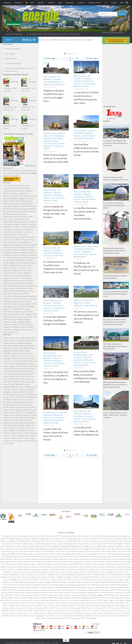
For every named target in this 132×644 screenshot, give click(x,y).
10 (77, 58)
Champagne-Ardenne (10, 359)
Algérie (24, 338)
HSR (56, 572)
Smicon (116, 603)
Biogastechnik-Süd (77, 546)
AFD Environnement (102, 536)
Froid (26, 258)
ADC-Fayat (61, 536)
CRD (78, 554)
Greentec (10, 569)
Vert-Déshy (125, 613)
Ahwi (63, 539)
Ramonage (7, 307)
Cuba (36, 361)
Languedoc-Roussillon (11, 387)
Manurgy (63, 582)
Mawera (86, 582)
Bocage (33, 206)
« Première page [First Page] (49, 58)
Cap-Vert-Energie (8, 551)
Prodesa (22, 595)
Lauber (48, 580)
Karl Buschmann (6, 577)
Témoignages (16, 330)
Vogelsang (39, 616)
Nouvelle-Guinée (9, 407)
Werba (44, 618)
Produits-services (94, 3)
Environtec (19, 562)
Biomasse (16, 204)
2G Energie (6, 536)
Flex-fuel (6, 258)
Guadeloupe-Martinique (16, 374)
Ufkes (108, 611)
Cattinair (39, 551)
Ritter (51, 598)
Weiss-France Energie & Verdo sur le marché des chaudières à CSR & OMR (56, 158)
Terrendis (111, 608)
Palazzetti (97, 590)
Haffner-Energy (29, 569)
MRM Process (96, 585)
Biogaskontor (57, 546)
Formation (14, 258)
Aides (16, 188)
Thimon (12, 611)
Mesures (13, 283)
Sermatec (38, 603)
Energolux (108, 559)
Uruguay (6, 441)
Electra (82, 559)
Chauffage (57, 79)
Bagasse (30, 191)
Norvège (15, 402)
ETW (71, 562)
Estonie (19, 366)
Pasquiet (105, 590)
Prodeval (29, 595)
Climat (33, 227)
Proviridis (59, 595)
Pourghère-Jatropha (11, 301)
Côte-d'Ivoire (9, 364)
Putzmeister (76, 595)
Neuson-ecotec (93, 587)
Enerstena (123, 559)
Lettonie (34, 387)
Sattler (37, 600)
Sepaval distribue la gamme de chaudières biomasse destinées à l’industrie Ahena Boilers (114, 251)
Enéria (33, 562)
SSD (35, 317)
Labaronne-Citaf (27, 580)
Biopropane (7, 206)
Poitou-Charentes (16, 415)
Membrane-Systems (122, 582)
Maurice (6, 395)
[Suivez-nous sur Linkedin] (24, 40)
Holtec (21, 572)
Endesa (88, 559)
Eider (71, 559)
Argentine (28, 341)
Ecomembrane (45, 559)
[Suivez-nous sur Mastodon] (34, 40)
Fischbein (102, 564)
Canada (23, 353)
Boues (25, 209)
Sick (71, 603)
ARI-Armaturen (75, 541)
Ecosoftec (55, 559)
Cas (60, 3)
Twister (102, 611)
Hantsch (38, 569)
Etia (66, 562)
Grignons (6, 265)
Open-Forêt (62, 590)
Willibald (58, 618)
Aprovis (59, 541)
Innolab (125, 572)
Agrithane (27, 539)
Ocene (16, 590)
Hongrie (27, 379)
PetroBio (28, 593)
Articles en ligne (50, 77)
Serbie (28, 428)
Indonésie (16, 382)
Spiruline (29, 317)
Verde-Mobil (107, 613)
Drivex (2, 559)
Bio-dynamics (17, 546)
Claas (124, 551)
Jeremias (59, 575)
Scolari (94, 600)
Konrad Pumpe (95, 577)
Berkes (94, 544)
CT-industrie (101, 554)
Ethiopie (7, 369)
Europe (13, 369)
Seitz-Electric (120, 600)
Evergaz (9, 564)
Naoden (28, 587)
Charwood (82, 551)
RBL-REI (4, 598)
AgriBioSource (115, 536)
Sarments (6, 314)
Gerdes (88, 567)
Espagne (12, 366)
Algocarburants (25, 188)
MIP (52, 585)
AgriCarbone (125, 536)
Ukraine (32, 438)
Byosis (92, 549)
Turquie (26, 438)
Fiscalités (33, 255)
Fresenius (35, 567)
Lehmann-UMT (56, 580)
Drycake (9, 559)
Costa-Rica (23, 361)
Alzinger (11, 541)
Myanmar (6, 400)
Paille (16, 291)
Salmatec (8, 600)
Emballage (33, 245)
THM (25, 611)
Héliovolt (83, 572)
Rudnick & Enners (98, 598)
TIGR (35, 611)
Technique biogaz (75, 608)
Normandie (7, 402)
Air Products (94, 539)
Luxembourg (29, 389)
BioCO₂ (27, 196)
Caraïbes (6, 356)
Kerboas (26, 577)
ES (44, 562)
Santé (30, 312)
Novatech (4, 590)
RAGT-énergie (109, 595)
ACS (48, 536)
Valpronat (58, 613)
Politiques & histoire (51, 423)
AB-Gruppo (23, 536)
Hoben (121, 569)
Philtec (50, 593)
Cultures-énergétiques (11, 237)
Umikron (114, 611)
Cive (28, 227)
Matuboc (79, 582)
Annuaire (51, 3)
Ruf (107, 598)
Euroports (109, 562)
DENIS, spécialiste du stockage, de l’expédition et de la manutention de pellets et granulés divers (115, 385)
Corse (11, 361)
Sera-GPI (25, 603)
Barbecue (15, 193)
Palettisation (24, 291)
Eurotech (117, 562)
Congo (5, 361)
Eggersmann (64, 559)
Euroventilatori (126, 562)
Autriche (13, 343)
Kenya (27, 384)
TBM (51, 608)
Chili (20, 359)
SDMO (99, 600)
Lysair (12, 582)
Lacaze (36, 580)
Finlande (20, 369)
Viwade (32, 616)
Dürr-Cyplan (25, 559)
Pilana (61, 593)
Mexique (21, 395)
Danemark (18, 364)
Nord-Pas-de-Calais (26, 400)
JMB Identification (69, 575)
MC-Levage (94, 582)
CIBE (114, 551)
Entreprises (30, 247)
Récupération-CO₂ (18, 309)
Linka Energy (102, 580)
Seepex (105, 600)
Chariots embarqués (20, 222)
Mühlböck (21, 587)
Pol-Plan (102, 593)
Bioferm (44, 546)
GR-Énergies (111, 567)
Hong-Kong (19, 379)
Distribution (31, 237)
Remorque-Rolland (41, 598)
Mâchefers (32, 286)
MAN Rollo (56, 582)
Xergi (73, 618)
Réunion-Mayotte (19, 425)
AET (92, 536)
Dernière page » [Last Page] (92, 58)
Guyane (18, 377)
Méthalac (125, 585)
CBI (44, 551)
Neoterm (68, 587)
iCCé (103, 572)
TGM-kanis (125, 608)
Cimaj (119, 551)
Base (36, 544)
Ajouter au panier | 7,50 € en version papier (11, 179)
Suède (13, 433)
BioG (49, 546)
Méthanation (21, 289)
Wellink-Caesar (124, 616)
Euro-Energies (86, 562)
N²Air (10, 590)
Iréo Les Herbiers (28, 575)
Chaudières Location (94, 551)
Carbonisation (8, 217)
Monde (12, 397)
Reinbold (25, 598)
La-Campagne (11, 580)
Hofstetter (8, 572)
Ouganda (19, 410)
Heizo (98, 569)
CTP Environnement (113, 554)
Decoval (28, 557)
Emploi (14, 247)
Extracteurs (24, 253)
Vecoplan (69, 613)
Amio (17, 541)
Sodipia (5, 605)
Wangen (81, 616)
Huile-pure (13, 268)
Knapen (44, 577)
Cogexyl (31, 554)
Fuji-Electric (59, 567)
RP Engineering (86, 598)
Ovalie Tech (83, 590)
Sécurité (14, 325)
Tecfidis (65, 608)
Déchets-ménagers (21, 240)
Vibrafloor (5, 616)
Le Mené (27, 387)
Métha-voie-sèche (9, 289)
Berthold (101, 544)
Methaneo (46, 585)
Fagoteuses (33, 253)
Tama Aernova (39, 608)
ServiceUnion (57, 603)
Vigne (11, 332)
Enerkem (115, 559)
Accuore (30, 536)
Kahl (108, 575)
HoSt (35, 572)
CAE (108, 549)
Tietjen (30, 611)
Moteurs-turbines (21, 286)
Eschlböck (49, 562)
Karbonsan (126, 575)
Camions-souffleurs (20, 214)
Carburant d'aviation (20, 217)
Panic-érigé (7, 294)
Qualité (28, 304)
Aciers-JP (38, 536)
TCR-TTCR (21, 325)
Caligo (113, 549)
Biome (3, 549)
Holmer (15, 572)
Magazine (7, 3)
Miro (57, 585)
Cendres (11, 219)
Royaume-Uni (8, 423)
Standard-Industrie (68, 605)
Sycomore (29, 608)
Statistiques (7, 319)
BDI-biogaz (68, 544)
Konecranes (85, 577)
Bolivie (23, 346)
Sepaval (128, 600)
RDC (11, 420)
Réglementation (9, 312)
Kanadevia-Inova (116, 575)
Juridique (19, 276)
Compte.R (44, 554)
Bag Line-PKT (11, 544)
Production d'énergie (10, 304)
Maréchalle (71, 582)
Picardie (6, 415)
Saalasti (127, 598)
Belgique (16, 346)
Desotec (54, 557)
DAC (3, 557)
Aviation (23, 191)
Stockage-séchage (24, 319)
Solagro (11, 605)
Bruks (64, 549)
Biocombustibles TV (51, 301)
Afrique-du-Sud (15, 338)
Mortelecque (71, 585)
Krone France (122, 577)
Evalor (3, 564)
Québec (6, 420)
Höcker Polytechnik (94, 572)
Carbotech (19, 551)
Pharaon (43, 593)
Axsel (126, 541)
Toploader (7, 327)
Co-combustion (8, 229)
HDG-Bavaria (71, 569)
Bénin (27, 351)
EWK (21, 564)
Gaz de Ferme (74, 567)
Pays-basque (9, 413)
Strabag (102, 605)
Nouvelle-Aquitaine (10, 405)
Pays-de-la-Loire (20, 413)
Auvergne (21, 343)
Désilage (18, 245)
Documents (69, 3)
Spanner (52, 605)
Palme (31, 291)
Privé (16, 595)
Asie (34, 341)
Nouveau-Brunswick (26, 402)
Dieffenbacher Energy (98, 557)
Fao (54, 564)
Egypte (25, 364)
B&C (130, 541)
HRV (52, 572)
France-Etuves (11, 567)
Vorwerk (52, 616)
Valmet (43, 613)
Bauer (56, 544)
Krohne (113, 577)
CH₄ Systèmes (107, 551)
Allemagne (31, 338)
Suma (13, 608)
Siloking (76, 603)
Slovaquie (20, 431)
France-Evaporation (24, 567)
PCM (118, 590)
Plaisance (89, 593)
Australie (6, 343)
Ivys (36, 575)
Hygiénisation (18, 271)
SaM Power (16, 600)
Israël (28, 382)
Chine (25, 359)
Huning (69, 572)
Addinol (68, 536)
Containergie (66, 554)
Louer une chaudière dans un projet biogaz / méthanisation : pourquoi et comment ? (115, 415)
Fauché (65, 564)
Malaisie (15, 392)
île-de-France (9, 443)
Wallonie (27, 441)
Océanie (6, 410)
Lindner (94, 580)
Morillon (62, 585)
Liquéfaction (7, 278)
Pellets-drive (126, 590)
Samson (24, 600)
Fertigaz (86, 564)
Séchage (21, 322)
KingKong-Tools (35, 577)
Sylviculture (7, 322)
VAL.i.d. (31, 613)
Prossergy (51, 595)
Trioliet (77, 611)
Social (34, 314)
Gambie (17, 371)
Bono (47, 549)
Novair (127, 587)
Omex (37, 590)
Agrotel (57, 539)
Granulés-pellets (9, 263)
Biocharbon (7, 196)
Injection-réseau (16, 273)
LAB (19, 580)
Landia (42, 580)
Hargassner (46, 569)
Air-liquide (85, 539)
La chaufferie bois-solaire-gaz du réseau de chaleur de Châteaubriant (86, 431)
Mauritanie (13, 395)
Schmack (69, 600)
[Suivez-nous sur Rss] (31, 40)
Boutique (18, 3)
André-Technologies (33, 541)
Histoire (6, 268)
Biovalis (26, 549)
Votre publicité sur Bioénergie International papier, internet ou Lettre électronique (54, 34)
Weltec (38, 618)
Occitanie (32, 407)
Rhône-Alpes (18, 420)
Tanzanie (26, 433)
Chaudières (32, 222)
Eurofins (102, 562)
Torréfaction (15, 327)
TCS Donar (58, 608)
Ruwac (111, 598)
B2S (4, 544)
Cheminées (15, 227)
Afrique (6, 338)
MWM (112, 585)
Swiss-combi (20, 608)
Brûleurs (13, 211)
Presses (28, 301)
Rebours (15, 307)
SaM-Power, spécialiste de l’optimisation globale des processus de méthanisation (115, 346)
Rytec (117, 598)
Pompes (14, 299)
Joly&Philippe (81, 575)
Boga (42, 549)
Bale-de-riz (7, 193)
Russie (16, 423)
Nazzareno (36, 587)
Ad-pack (53, 536)
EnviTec (27, 562)
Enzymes (18, 250)
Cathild (32, 551)
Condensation (17, 232)
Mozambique (32, 397)
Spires (58, 605)
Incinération (28, 271)
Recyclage (31, 307)
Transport (30, 327)
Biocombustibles (18, 196)
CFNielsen (74, 551)
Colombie (31, 359)
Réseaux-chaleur (21, 312)
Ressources (7, 309)
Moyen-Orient (21, 397)
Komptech (76, 577)
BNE (38, 549)
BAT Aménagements (46, 544)
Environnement (8, 250)
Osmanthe (70, 590)
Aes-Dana (86, 536)
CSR (19, 235)
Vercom (88, 613)
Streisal (109, 605)
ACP (43, 536)
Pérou (28, 418)
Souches (22, 317)
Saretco (31, 600)
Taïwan (7, 436)
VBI (64, 613)
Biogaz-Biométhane (26, 199)
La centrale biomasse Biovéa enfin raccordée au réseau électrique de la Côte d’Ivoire (115, 143)
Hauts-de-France (28, 377)
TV (106, 3)
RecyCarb (18, 598)
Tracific (49, 611)
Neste (74, 587)
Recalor (11, 598)
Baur (61, 544)
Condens (58, 554)
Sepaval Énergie (8, 603)
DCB (22, 557)
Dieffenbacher (85, 557)
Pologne (26, 415)
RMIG (56, 598)
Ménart (118, 585)
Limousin (7, 389)
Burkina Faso (14, 351)
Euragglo (76, 562)
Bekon (82, 544)
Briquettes (32, 209)
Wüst (68, 618)
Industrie (6, 273)
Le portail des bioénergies (14, 34)
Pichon (56, 593)
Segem (112, 600)
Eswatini (26, 366)
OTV (77, 590)
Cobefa (24, 554)
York (78, 618)
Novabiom (120, 587)
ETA (62, 562)
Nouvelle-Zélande (22, 407)
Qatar (34, 418)
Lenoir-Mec (67, 580)
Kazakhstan (20, 384)
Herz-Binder (114, 569)
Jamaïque (6, 384)
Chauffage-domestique (19, 224)
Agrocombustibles (23, 186)
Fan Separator (47, 564)
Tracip (55, 611)
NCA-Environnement (48, 587)
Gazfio (82, 567)
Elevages (25, 245)
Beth (106, 544)
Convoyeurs (27, 232)
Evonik (16, 564)
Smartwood (98, 603)
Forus (122, 564)
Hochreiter (128, 569)
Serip (31, 603)
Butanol (20, 211)
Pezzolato (36, 593)
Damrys (17, 557)
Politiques (7, 299)
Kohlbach (60, 577)
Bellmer (88, 544)
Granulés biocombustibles (84, 138)
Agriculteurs (12, 186)
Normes (30, 289)
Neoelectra (60, 587)
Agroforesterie (8, 188)
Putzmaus (67, 595)
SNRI (122, 603)
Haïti (5, 379)
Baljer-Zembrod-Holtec (25, 544)
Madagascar (7, 392)
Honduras (11, 379)
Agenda (41, 3)
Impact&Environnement (114, 572)
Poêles (21, 301)
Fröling (48, 567)
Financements (23, 255)
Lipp (109, 580)
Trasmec (71, 611)
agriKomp (19, 539)
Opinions (6, 291)
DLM (120, 557)
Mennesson (15, 585)
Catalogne (14, 356)
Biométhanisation (27, 204)
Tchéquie (13, 436)
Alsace (5, 341)
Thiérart (19, 611)
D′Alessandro (35, 559)
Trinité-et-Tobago (9, 438)
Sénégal (19, 433)
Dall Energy (9, 557)
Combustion (7, 232)
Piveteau (82, 593)
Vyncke (64, 616)
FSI (52, 567)
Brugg (59, 549)
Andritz (22, 541)
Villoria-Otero (23, 616)
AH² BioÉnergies (71, 539)
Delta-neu (41, 557)
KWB (129, 577)
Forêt (21, 258)
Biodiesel (34, 196)
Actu (32, 3)
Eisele (76, 559)
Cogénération (86, 252)
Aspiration (7, 191)
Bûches (27, 211)
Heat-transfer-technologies (86, 569)
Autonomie (15, 191)
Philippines (31, 413)
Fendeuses (8, 255)
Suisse (31, 431)
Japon (13, 384)
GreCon (124, 567)
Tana (47, 608)
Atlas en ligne (10, 54)
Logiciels (28, 278)
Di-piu (76, 557)
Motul (78, 585)
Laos (21, 387)
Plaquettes (31, 296)
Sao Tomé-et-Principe (17, 428)
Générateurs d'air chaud (18, 265)
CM (8, 554)
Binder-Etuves (6, 546)
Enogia (7, 562)
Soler (17, 605)
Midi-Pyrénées (31, 395)
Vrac (16, 332)
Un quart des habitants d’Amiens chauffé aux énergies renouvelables (55, 320)
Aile (79, 539)
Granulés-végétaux (22, 263)
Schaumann (54, 600)
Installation (27, 273)
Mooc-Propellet (8, 286)
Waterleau (97, 616)
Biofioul (16, 199)
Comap (37, 554)
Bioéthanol (26, 206)
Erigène (39, 562)
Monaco (6, 397)
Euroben (95, 562)
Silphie (28, 314)
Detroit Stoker (63, 557)
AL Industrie (117, 539)
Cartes (30, 217)
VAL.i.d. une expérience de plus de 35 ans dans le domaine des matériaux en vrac (116, 294)
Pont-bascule (23, 299)
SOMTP (39, 605)
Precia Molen (9, 595)
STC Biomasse (80, 605)
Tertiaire (29, 325)
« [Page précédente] (57, 58)
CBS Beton (50, 551)
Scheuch (62, 600)
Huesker (62, 572)
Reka (31, 598)
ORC (12, 291)
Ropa (61, 598)
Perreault (10, 593)
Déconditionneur (26, 242)
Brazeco (53, 549)
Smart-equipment (86, 603)
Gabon (11, 371)
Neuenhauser (82, 587)
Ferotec (80, 564)
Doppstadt (126, 557)
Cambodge (7, 353)
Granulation (30, 260)
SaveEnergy (44, 600)
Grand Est (30, 371)
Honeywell (28, 572)
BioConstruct (27, 546)
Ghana (23, 371)
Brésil (33, 348)
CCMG (57, 551)
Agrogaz (42, 539)
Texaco (118, 608)
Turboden (95, 611)
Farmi (59, 564)
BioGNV (18, 201)
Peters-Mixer (19, 593)
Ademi (74, 536)
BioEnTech (36, 546)
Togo (27, 436)
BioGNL (12, 201)
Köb (4, 580)
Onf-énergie (52, 590)
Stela (88, 605)
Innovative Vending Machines (11, 575)
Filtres (15, 255)
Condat (51, 554)
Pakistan (26, 410)
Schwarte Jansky (85, 600)
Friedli (42, 567)
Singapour (12, 431)
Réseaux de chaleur (81, 86)
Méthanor (5, 587)
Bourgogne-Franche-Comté (13, 348)
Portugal (22, 418)
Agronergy (50, 539)
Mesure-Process (26, 585)
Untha (13, 613)
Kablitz (103, 575)
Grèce (5, 374)
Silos (23, 314)
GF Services (96, 567)
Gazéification (20, 260)
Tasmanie (34, 433)
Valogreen (50, 613)
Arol (88, 541)
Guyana (12, 377)
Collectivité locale (58, 85)
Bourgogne (30, 346)
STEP (14, 319)
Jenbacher (51, 575)
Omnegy (44, 590)
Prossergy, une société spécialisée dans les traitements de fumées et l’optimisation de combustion (115, 322)
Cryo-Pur (84, 554)
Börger (98, 549)
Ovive (90, 590)
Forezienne (115, 564)
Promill (44, 595)
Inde (9, 382)
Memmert (6, 585)
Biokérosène (7, 204)
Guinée (6, 377)
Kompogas (68, 577)
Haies (30, 265)
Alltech (125, 539)
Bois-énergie (17, 209)
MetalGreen (37, 585)
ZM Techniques (91, 618)
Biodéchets (78, 300)
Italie (33, 382)
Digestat (23, 237)
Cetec (62, 551)
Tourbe (23, 327)
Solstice (23, 605)
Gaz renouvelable (9, 260)
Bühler (104, 549)
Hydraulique (22, 268)
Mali (27, 392)
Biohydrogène (27, 201)
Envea (12, 562)
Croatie (30, 361)
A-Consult (14, 536)
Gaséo (66, 567)
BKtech (32, 549)
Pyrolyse (21, 304)
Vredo (58, 616)
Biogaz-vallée (102, 546)
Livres (22, 278)
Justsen (89, 575)
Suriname (6, 433)
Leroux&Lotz (76, 580)
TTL (89, 611)
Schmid (76, 600)
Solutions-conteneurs (10, 317)
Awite (121, 541)
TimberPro (42, 611)
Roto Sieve (76, 598)
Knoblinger (52, 577)
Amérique (12, 341)
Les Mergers (86, 580)
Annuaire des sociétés (12, 49)
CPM (74, 554)
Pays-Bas (34, 410)
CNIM (19, 554)
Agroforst (35, 539)
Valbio (37, 613)
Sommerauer (31, 605)
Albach (110, 539)
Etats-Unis (33, 366)
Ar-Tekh (66, 541)
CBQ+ (5, 219)
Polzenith (119, 593)
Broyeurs (6, 211)
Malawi (22, 392)
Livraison (16, 278)
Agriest (12, 539)
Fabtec (39, 564)
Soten (45, 605)
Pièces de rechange (20, 296)
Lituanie (14, 389)
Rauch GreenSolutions (123, 595)
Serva (50, 603)
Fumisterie (32, 258)
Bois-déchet (7, 209)
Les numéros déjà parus (13, 63)
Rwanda (23, 423)
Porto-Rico (14, 418)
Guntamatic (18, 569)
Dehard (34, 557)
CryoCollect (92, 554)
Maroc (32, 392)
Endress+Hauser (97, 559)
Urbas (19, 613)
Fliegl (108, 564)
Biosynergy (18, 549)
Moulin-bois (86, 585)
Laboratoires (27, 276)
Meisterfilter (104, 582)
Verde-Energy (97, 613)
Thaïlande (21, 436)
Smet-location (108, 603)
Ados (80, 536)
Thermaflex (5, 611)
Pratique (81, 3)
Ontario (12, 410)
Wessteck (51, 618)
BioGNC (6, 201)
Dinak (108, 557)
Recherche (22, 307)
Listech (115, 580)
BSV (78, 549)
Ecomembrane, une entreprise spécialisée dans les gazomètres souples (114, 205)
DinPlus (114, 557)
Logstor (121, 580)
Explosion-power (29, 564)
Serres (18, 314)
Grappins (33, 263)
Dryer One (16, 559)
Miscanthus (21, 283)
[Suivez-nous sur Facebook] (27, 40)
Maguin (42, 582)
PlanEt (96, 593)
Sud (26, 431)
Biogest (127, 546)
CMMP (13, 554)
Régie (28, 309)
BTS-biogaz (84, 549)
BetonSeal (113, 544)
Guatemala (29, 374)
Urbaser (25, 613)
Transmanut (62, 611)
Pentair (4, 593)
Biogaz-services (90, 546)
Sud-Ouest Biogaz (118, 605)
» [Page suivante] (84, 58)
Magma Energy (24, 582)
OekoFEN (22, 590)
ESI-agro (57, 562)
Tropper (83, 611)
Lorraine (21, 389)
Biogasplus (66, 546)
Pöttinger (84, 595)
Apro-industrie (50, 541)
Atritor (107, 541)
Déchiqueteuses (13, 242)
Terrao (104, 608)
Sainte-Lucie (30, 425)
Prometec (37, 595)
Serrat (44, 603)
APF (43, 541)
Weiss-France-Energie (110, 616)
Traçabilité (7, 330)
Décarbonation (8, 240)
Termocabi (97, 608)
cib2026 (23, 227)
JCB (40, 575)
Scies (13, 314)
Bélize (22, 351)
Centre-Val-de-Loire (25, 356)
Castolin (26, 551)
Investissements (9, 276)
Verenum (116, 613)
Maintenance (16, 281)
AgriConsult (5, 539)
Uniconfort (122, 611)
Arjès (83, 541)
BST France (71, 549)
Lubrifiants (7, 281)
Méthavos (13, 587)
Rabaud (101, 595)
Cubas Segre (126, 554)
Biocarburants (25, 193)
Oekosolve (30, 590)
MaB (16, 582)
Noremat (113, 587)
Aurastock (114, 541)
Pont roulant (33, 299)
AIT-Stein (103, 539)
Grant (118, 567)
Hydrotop (75, 572)
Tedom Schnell (87, 608)
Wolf (64, 618)
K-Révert (96, 575)
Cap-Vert (29, 353)
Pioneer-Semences (71, 593)
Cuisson (24, 235)
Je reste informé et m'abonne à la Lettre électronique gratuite (116, 40)
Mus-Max (105, 585)
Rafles (34, 304)
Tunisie (19, 438)
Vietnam (20, 441)
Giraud (103, 567)
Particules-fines (18, 294)
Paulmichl (112, 590)
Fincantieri (94, 564)
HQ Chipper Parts (43, 572)
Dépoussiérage (8, 245)
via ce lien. (15, 176)
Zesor (83, 618)
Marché (24, 281)
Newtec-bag (104, 587)
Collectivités (29, 229)
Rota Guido (67, 598)
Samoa (5, 428)
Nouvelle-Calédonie (24, 405)
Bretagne (26, 348)
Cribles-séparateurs (10, 235)
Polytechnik (111, 593)
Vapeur (24, 330)
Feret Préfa (72, 564)
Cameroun (15, 353)
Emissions (7, 247)
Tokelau (33, 436)
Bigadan (120, 544)
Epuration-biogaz (28, 250)
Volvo (46, 616)
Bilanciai (127, 544)
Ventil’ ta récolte (79, 613)
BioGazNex (111, 546)
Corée (16, 361)
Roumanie (28, 420)
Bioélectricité (93, 247)
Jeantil (45, 575)
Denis (48, 557)
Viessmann (14, 616)
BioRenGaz (10, 549)
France (27, 369)
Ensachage (21, 247)
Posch (125, 593)
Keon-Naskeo (17, 577)
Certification (19, 219)
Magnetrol (34, 582)
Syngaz (15, 322)
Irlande (23, 382)
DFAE (71, 557)
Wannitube (89, 616)
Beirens (75, 544)
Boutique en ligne (11, 59)
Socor (127, 603)
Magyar (48, 582)
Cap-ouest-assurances (124, 549)
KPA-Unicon (106, 577)
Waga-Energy (72, 616)
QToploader (93, 595)
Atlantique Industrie (97, 541)
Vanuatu (13, 441)
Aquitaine (20, 341)
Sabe (2, 600)
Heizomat (105, 569)
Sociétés (114, 3)
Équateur (34, 441)
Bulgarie (6, 351)
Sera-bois (18, 603)
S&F (122, 598)
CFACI (67, 551)
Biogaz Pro (112, 114)
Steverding (95, 605)
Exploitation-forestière (11, 253)
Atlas (122, 3)
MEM (111, 582)
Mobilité (29, 283)
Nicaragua (14, 400)
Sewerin (66, 603)
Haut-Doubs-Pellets (58, 569)
